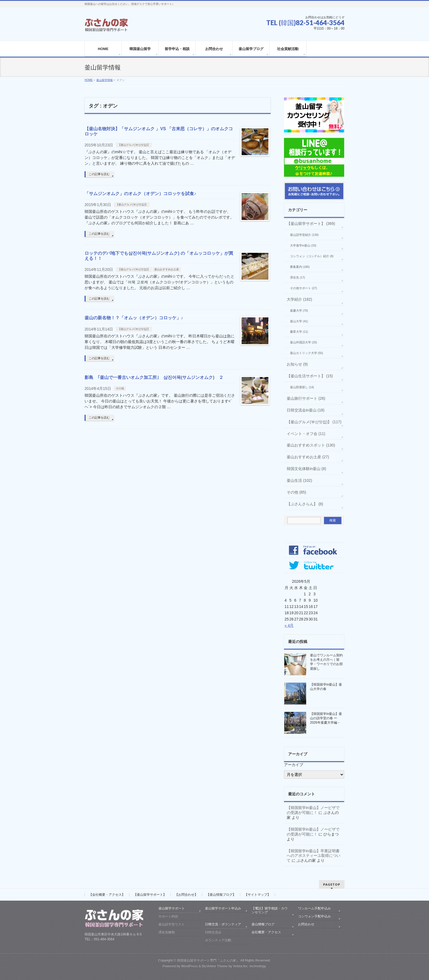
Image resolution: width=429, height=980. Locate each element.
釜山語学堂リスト (172, 924)
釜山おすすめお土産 (167, 269)
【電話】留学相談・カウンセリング (269, 910)
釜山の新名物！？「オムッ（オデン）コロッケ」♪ (134, 318)
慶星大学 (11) (299, 332)
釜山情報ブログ (263, 924)
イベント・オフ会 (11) (306, 434)
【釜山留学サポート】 (150, 895)
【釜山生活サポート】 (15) (310, 376)
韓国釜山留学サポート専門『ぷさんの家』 (208, 960)
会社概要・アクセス (266, 932)
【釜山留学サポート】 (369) (311, 224)
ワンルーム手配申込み (314, 908)
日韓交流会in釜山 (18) (306, 410)
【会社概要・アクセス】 (107, 895)
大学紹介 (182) (299, 299)
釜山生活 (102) (299, 480)
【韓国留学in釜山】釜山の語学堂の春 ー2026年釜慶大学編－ (326, 718)
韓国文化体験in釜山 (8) (306, 469)
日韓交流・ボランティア (223, 924)
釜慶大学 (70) (299, 311)
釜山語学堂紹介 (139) (304, 235)
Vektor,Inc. (241, 966)
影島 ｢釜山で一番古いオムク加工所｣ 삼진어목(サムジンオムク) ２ (154, 377)
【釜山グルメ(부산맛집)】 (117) (314, 422)
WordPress (189, 966)
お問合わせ (306, 924)
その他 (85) (296, 492)
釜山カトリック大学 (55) (307, 353)
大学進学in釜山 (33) (303, 245)
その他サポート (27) (304, 288)
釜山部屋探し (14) (302, 387)
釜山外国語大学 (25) (304, 342)
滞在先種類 (167, 932)
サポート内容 (168, 916)
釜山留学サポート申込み (223, 908)
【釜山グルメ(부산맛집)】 (134, 145)
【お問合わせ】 (186, 895)
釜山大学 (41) (299, 321)
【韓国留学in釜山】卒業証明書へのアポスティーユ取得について (314, 856)
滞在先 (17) (298, 277)
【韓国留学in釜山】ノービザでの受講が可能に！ (313, 810)
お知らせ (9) (297, 364)
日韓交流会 (213, 932)
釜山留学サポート (172, 908)
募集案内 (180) (300, 267)
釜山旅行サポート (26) (306, 398)
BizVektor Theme (215, 966)
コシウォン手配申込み (314, 916)
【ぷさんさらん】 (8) (305, 504)
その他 (120, 388)
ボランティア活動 (218, 940)
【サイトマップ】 (257, 895)
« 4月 (289, 625)
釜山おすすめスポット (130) (311, 445)
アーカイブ (294, 765)
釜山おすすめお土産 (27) (308, 457)
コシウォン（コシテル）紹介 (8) (312, 256)
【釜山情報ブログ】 (221, 895)
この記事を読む (99, 174)
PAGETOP (332, 884)
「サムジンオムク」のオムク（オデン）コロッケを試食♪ (140, 194)
